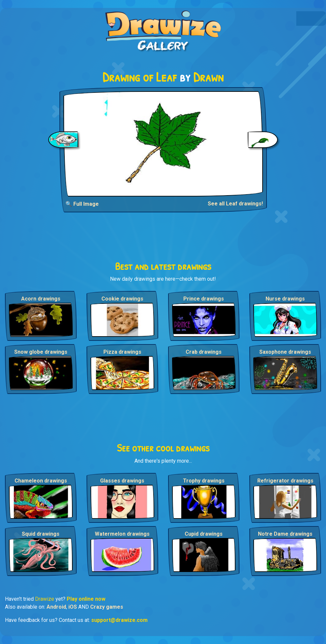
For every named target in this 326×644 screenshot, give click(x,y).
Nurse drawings (285, 299)
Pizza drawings (122, 352)
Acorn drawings (41, 299)
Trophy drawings (204, 481)
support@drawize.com (119, 620)
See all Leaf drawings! (235, 204)
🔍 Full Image (82, 204)
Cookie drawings (122, 299)
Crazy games (107, 607)
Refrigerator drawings (285, 481)
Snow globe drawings (41, 352)
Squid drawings (41, 534)
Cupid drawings (204, 534)
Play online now (86, 599)
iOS (73, 607)
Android (56, 607)
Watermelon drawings (122, 534)
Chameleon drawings (41, 481)
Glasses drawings (122, 481)
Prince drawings (204, 299)
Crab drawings (204, 352)
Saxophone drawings (285, 352)
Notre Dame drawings (285, 534)
